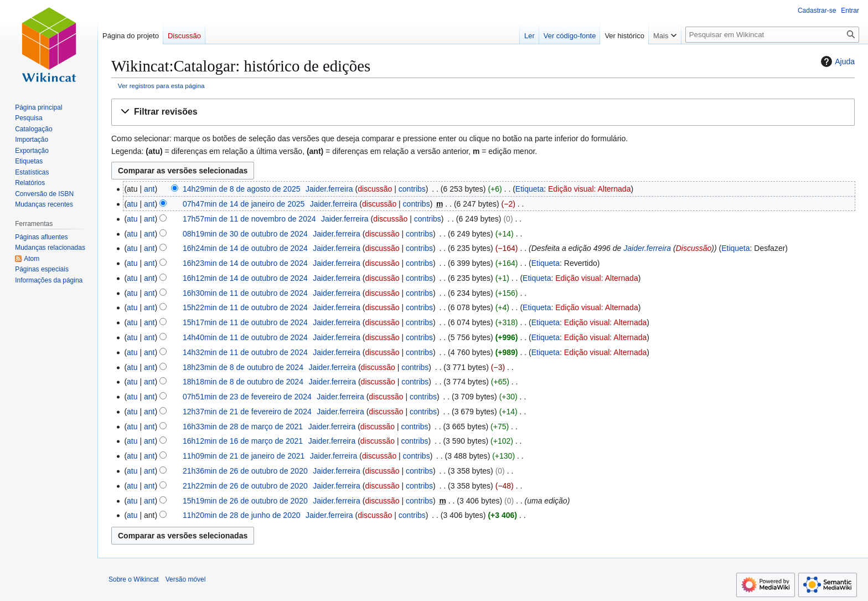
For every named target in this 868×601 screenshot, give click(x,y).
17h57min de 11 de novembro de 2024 (249, 219)
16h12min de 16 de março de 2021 (243, 441)
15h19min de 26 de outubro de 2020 (245, 501)
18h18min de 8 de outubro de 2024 (243, 382)
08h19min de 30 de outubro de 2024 (245, 234)
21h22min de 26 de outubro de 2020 (245, 486)
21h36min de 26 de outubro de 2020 (245, 471)
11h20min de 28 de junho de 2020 (242, 515)
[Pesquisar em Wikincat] (772, 35)
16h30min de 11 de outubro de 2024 (245, 293)
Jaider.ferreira (647, 248)
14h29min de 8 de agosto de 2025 (242, 189)
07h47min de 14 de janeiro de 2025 (244, 204)
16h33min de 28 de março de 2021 (243, 427)
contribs (412, 189)
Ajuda (836, 61)
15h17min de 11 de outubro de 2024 (245, 322)
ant (149, 189)
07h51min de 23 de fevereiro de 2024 (247, 397)
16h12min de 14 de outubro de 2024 (245, 278)
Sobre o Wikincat (134, 579)
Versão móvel (186, 579)
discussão (375, 189)
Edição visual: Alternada (589, 189)
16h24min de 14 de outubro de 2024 (245, 248)
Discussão (694, 248)
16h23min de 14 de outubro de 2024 (245, 263)
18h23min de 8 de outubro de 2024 (243, 367)
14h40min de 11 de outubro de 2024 (245, 337)
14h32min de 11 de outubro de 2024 (245, 352)
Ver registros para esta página (161, 86)
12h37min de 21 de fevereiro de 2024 (247, 412)
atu (132, 204)
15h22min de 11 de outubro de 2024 (245, 307)
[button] (483, 112)
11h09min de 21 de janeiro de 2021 (244, 456)
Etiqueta (529, 189)
